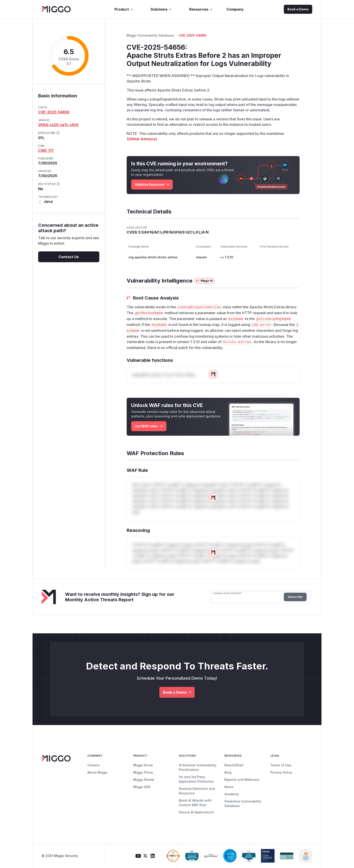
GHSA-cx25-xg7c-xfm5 (58, 125)
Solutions (161, 9)
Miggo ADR (142, 787)
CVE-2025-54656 (54, 112)
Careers (94, 765)
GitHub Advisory (142, 139)
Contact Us (69, 257)
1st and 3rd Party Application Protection (196, 779)
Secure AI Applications (197, 812)
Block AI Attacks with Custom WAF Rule (195, 803)
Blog (228, 772)
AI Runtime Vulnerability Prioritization (198, 767)
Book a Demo (298, 9)
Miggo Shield (144, 780)
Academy (232, 794)
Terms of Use (281, 765)
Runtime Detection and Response (197, 791)
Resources (201, 9)
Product (124, 9)
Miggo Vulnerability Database (150, 35)
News (229, 787)
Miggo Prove (143, 772)
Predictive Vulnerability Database (243, 804)
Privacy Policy (281, 772)
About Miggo (97, 772)
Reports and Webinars (242, 780)
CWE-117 (46, 150)
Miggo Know (143, 765)
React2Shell (234, 765)
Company (235, 9)
